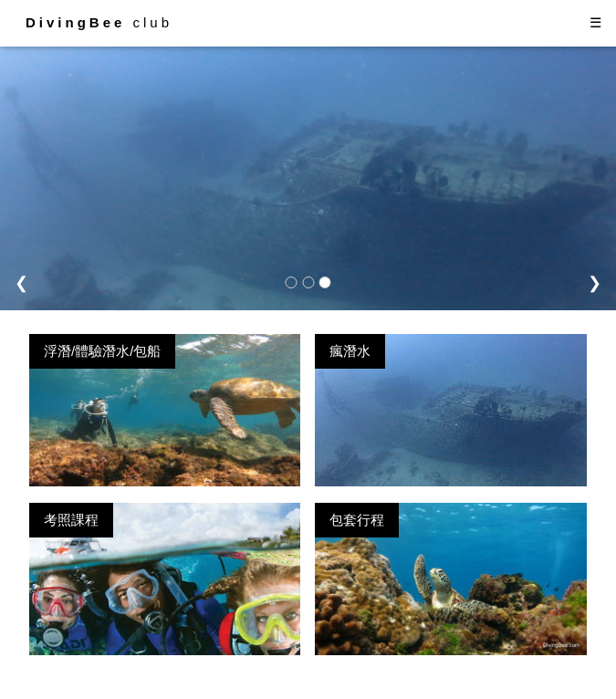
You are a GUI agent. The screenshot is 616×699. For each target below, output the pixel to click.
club (99, 22)
